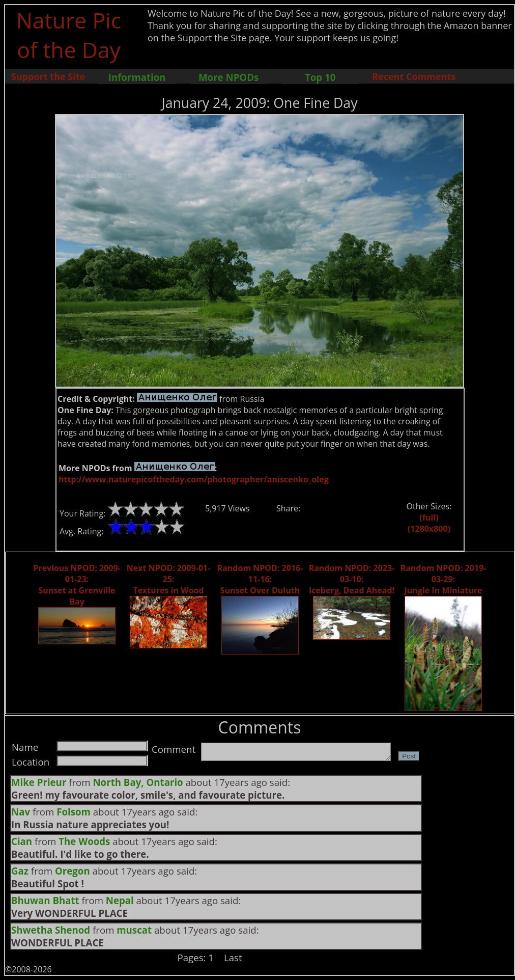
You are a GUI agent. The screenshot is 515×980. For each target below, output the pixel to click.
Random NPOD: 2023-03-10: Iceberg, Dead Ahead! (352, 579)
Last (233, 957)
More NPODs (228, 77)
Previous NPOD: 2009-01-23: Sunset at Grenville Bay (77, 585)
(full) (429, 518)
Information (137, 77)
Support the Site (48, 76)
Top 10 (320, 77)
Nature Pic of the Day (69, 35)
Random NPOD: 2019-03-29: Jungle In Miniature (444, 579)
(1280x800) (429, 529)
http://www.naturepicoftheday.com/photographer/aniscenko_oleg (194, 479)
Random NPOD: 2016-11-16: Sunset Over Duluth (260, 579)
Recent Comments (414, 76)
